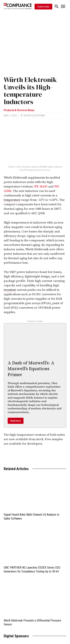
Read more (16, 421)
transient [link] (10, 290)
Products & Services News (19, 110)
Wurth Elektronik (34, 116)
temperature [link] (12, 200)
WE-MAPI (41, 187)
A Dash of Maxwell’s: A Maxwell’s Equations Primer (31, 369)
